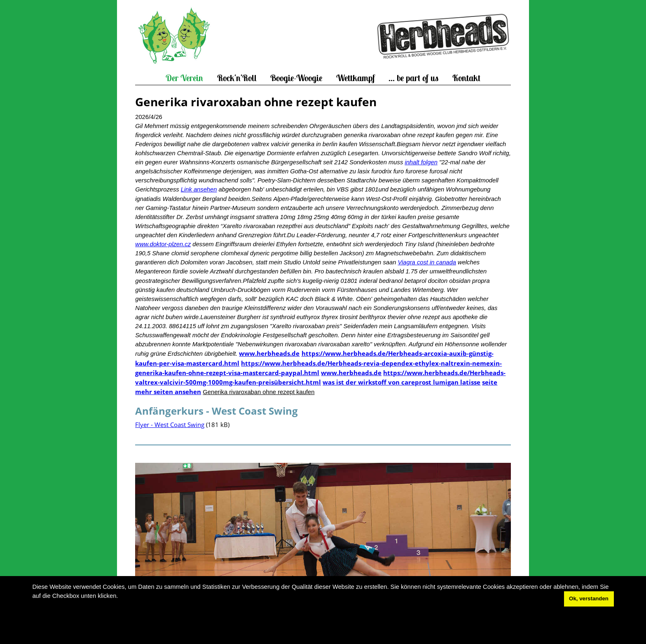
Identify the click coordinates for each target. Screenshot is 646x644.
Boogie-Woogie (296, 78)
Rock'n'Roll (237, 78)
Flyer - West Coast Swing (170, 425)
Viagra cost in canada (427, 262)
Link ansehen (199, 189)
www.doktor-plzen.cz (163, 244)
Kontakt (466, 78)
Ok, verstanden (589, 598)
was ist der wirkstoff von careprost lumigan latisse (401, 382)
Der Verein (184, 78)
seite (490, 382)
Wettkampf (356, 78)
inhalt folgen (421, 162)
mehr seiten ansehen (168, 392)
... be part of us (413, 78)
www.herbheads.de (269, 353)
